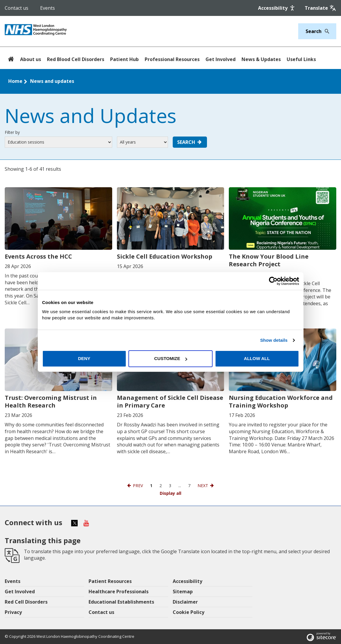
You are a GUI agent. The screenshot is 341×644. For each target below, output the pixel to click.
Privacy (13, 612)
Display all (170, 493)
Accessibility (187, 581)
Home (15, 81)
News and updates (52, 81)
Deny (84, 358)
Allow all (257, 358)
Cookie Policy (189, 612)
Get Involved (221, 59)
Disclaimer (185, 602)
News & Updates (261, 59)
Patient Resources (110, 581)
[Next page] (206, 486)
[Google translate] (320, 8)
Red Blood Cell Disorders (76, 59)
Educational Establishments (121, 602)
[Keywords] (314, 31)
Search (190, 142)
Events (48, 8)
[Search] (325, 31)
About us (31, 59)
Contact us (17, 8)
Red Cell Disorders (26, 602)
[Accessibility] (277, 8)
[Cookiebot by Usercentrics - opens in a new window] (273, 281)
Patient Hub (124, 59)
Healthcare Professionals (119, 592)
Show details (274, 340)
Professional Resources (172, 59)
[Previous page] (135, 486)
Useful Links (301, 59)
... (180, 486)
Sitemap (183, 592)
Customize (171, 358)
